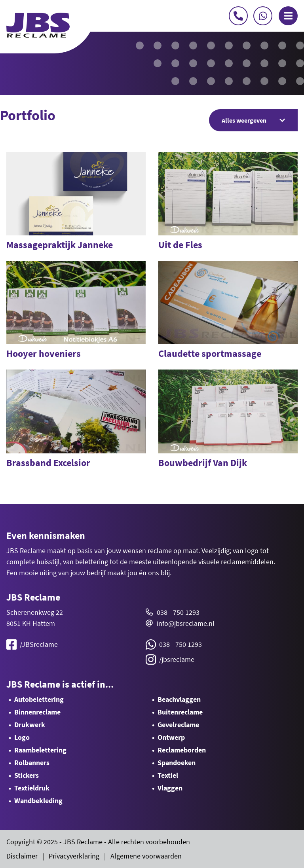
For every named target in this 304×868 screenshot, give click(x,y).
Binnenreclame (37, 712)
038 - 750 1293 (178, 612)
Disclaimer (22, 856)
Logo (22, 737)
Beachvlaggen (179, 699)
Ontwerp (171, 737)
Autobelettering (39, 699)
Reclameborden (182, 750)
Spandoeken (177, 763)
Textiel (168, 775)
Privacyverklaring (74, 856)
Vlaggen (170, 788)
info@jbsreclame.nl (186, 623)
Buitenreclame (180, 712)
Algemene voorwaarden (146, 856)
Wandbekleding (38, 801)
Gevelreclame (178, 725)
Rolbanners (32, 763)
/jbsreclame (170, 660)
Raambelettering (40, 750)
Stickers (27, 775)
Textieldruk (32, 788)
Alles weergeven (253, 120)
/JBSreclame (32, 644)
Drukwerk (30, 725)
